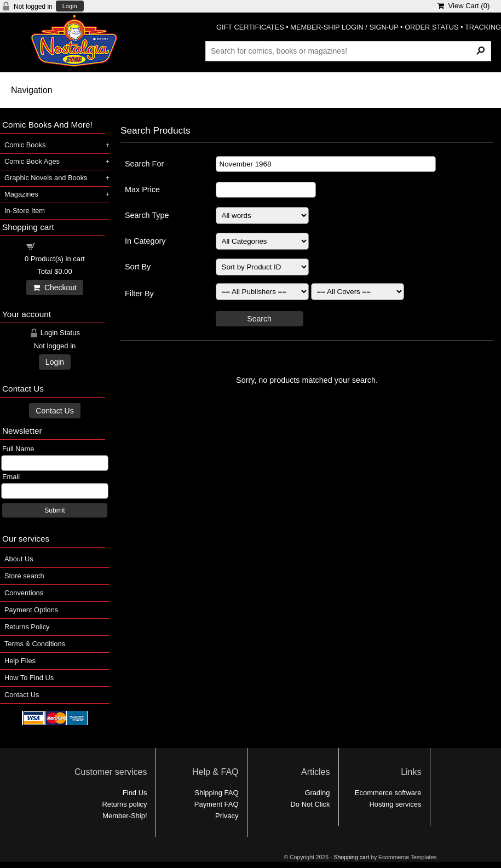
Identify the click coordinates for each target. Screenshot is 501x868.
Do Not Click (310, 804)
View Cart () (463, 6)
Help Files (20, 661)
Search (259, 319)
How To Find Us (29, 678)
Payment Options (31, 610)
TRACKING (483, 27)
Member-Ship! (125, 816)
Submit (54, 510)
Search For (144, 164)
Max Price (142, 189)
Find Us (135, 793)
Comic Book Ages (32, 161)
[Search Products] (348, 51)
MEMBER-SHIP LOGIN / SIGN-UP (344, 27)
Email (11, 477)
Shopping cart (61, 246)
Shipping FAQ (217, 793)
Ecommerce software (388, 793)
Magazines (21, 194)
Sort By (138, 267)
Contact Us (54, 411)
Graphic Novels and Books (46, 178)
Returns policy (124, 804)
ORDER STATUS (431, 27)
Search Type (147, 215)
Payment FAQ (217, 804)
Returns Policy (27, 627)
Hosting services (395, 804)
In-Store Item (25, 211)
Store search (24, 576)
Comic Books (25, 145)
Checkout (55, 288)
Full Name (18, 449)
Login (70, 6)
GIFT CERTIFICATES (250, 27)
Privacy (227, 816)
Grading (317, 793)
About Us (19, 559)
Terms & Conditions (35, 644)
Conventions (24, 593)
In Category (145, 241)
